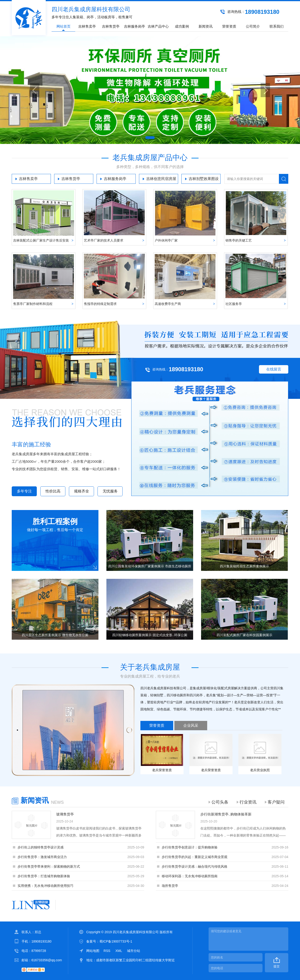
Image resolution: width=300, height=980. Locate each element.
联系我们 (277, 26)
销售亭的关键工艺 (239, 240)
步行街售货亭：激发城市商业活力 (42, 857)
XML (119, 951)
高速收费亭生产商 (168, 304)
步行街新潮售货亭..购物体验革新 (226, 814)
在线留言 (274, 369)
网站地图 (93, 951)
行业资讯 (248, 802)
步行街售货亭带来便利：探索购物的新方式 (49, 866)
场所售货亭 (170, 886)
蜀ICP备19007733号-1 (116, 941)
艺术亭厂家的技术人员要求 (104, 240)
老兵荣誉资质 (162, 770)
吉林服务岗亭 (135, 26)
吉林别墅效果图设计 (204, 180)
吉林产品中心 (158, 26)
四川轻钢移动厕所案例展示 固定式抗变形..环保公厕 (150, 635)
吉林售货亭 (111, 26)
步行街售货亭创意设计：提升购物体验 (190, 847)
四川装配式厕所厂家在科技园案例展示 (244, 635)
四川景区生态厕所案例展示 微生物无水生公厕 (55, 635)
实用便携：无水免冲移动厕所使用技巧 (45, 886)
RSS (107, 951)
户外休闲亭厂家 (166, 240)
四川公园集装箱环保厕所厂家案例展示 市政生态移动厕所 (150, 566)
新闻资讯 (206, 26)
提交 (277, 966)
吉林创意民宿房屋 (161, 179)
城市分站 (134, 951)
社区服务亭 (234, 304)
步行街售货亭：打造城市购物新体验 (44, 876)
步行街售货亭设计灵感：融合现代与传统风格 (195, 866)
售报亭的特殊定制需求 (100, 304)
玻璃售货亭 (65, 814)
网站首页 (64, 26)
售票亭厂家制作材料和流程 (33, 304)
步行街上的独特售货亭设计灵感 (41, 847)
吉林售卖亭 (87, 26)
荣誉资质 (229, 26)
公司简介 (253, 26)
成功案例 (182, 26)
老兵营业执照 (260, 770)
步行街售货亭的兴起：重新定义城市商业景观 (195, 857)
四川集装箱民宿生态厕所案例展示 (244, 566)
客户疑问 (276, 802)
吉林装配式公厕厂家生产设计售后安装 (41, 240)
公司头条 (220, 802)
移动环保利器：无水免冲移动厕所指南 (190, 876)
